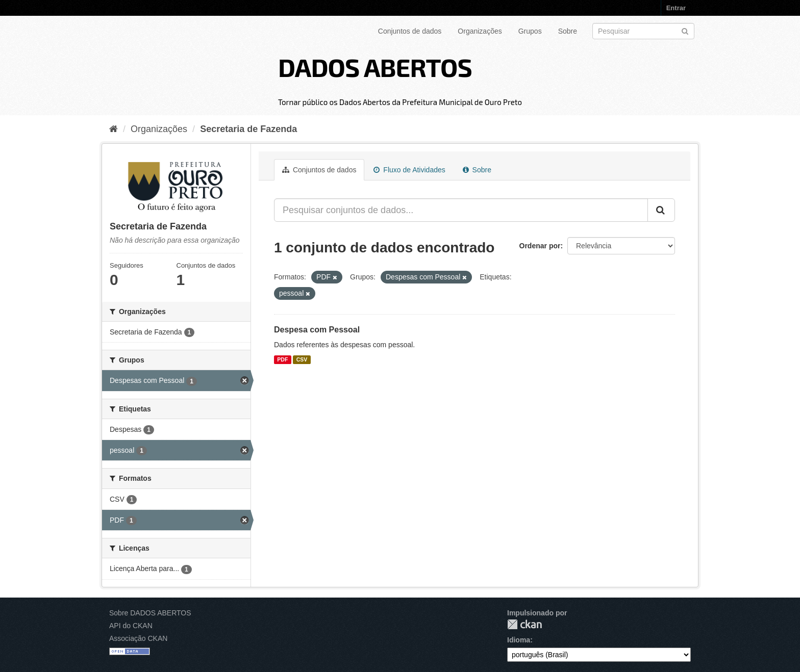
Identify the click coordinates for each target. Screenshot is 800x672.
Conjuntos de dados (410, 31)
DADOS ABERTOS (375, 67)
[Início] (114, 129)
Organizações (480, 31)
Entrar (676, 8)
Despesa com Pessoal (317, 330)
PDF (282, 359)
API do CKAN (131, 626)
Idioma (519, 640)
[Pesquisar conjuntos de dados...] (461, 210)
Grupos (530, 31)
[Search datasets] (643, 31)
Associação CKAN (138, 638)
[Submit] (685, 30)
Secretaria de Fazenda (248, 129)
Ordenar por (540, 246)
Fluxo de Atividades (409, 170)
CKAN (524, 624)
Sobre (568, 31)
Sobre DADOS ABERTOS (150, 613)
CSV (302, 359)
